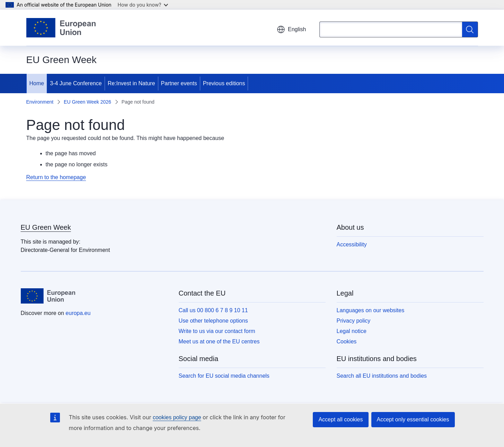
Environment (40, 102)
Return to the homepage (56, 177)
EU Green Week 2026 (87, 102)
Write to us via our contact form (217, 331)
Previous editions (224, 83)
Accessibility (352, 244)
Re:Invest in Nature (131, 83)
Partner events (179, 83)
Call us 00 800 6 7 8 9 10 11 (213, 310)
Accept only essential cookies (413, 419)
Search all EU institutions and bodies (382, 376)
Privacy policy (354, 321)
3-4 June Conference (76, 83)
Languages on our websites (371, 310)
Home (37, 83)
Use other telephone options (213, 321)
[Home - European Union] (61, 28)
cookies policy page (177, 417)
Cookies (347, 341)
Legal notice (352, 331)
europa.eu (78, 313)
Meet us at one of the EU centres (219, 341)
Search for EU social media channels (224, 376)
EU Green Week (46, 227)
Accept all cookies (341, 419)
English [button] (291, 29)
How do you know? (143, 5)
